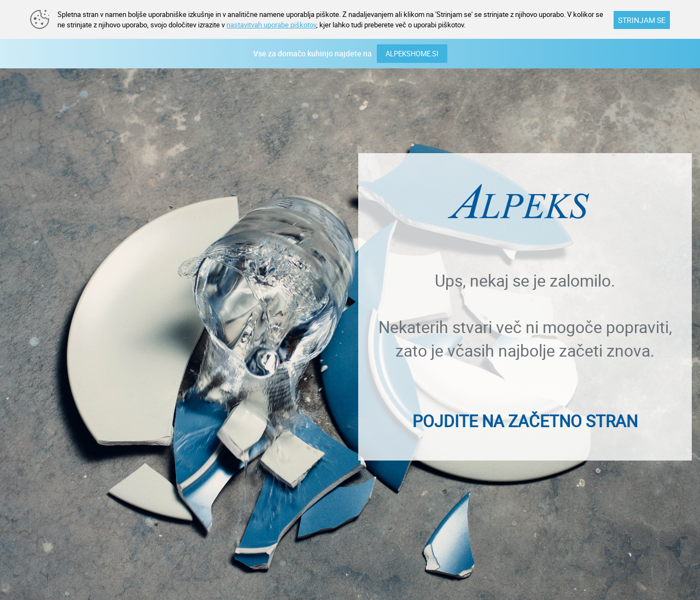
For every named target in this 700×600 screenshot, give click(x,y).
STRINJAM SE (642, 20)
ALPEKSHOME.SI (412, 54)
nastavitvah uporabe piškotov (271, 25)
